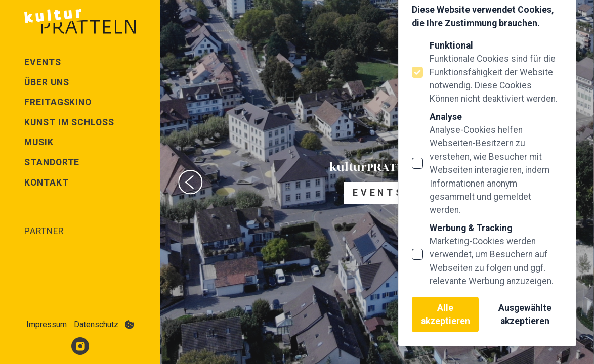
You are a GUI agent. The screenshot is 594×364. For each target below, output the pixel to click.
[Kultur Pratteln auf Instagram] (80, 346)
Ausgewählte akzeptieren (525, 314)
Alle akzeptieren (445, 314)
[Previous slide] (190, 182)
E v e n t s (377, 193)
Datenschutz (96, 324)
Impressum (47, 324)
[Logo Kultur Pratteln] (80, 21)
